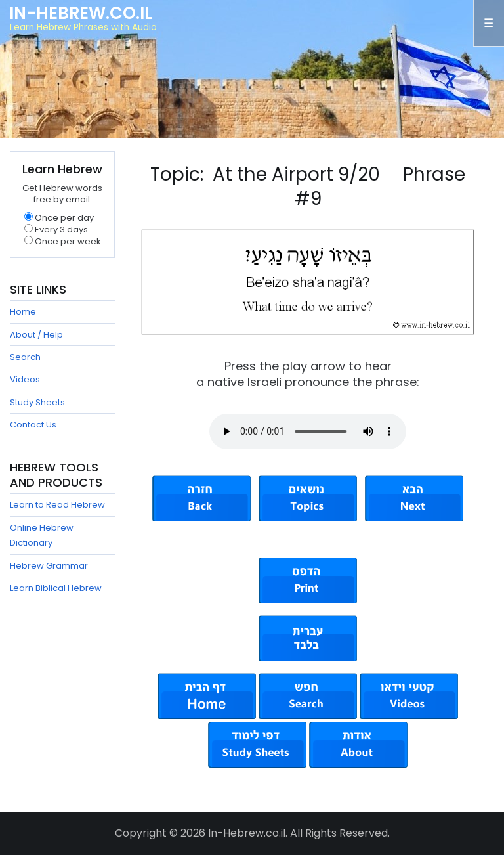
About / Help (36, 335)
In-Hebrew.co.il (81, 13)
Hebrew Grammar (49, 566)
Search (25, 357)
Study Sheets (37, 402)
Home (23, 312)
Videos (25, 379)
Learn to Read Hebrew (57, 505)
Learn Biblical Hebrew (56, 588)
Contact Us (33, 425)
